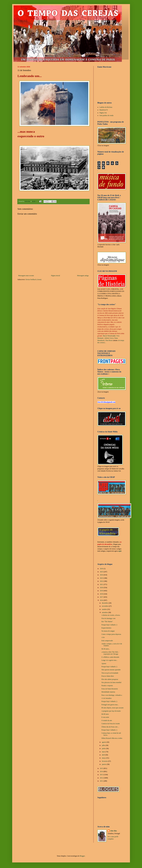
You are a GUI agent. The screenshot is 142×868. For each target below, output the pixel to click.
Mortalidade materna (108, 692)
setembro (105, 612)
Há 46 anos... (106, 649)
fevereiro (105, 761)
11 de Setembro (106, 698)
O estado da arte (107, 720)
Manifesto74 (104, 110)
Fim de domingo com (108, 618)
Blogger (82, 856)
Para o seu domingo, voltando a (112, 695)
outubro (105, 609)
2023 (102, 578)
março (104, 758)
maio (104, 752)
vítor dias (114, 831)
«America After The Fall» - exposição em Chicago (110, 653)
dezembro (105, 603)
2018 (102, 594)
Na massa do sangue (108, 631)
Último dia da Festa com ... (110, 727)
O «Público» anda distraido (110, 657)
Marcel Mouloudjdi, (109, 336)
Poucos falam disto (108, 676)
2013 (102, 775)
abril (103, 755)
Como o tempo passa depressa (111, 634)
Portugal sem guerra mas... (110, 705)
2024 (102, 575)
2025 (102, 572)
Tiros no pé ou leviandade (110, 673)
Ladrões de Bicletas (106, 107)
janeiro (104, 764)
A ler (103, 637)
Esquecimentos (106, 628)
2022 (102, 581)
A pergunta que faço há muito (111, 711)
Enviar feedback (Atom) (34, 279)
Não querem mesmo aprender (111, 670)
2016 (102, 600)
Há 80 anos (105, 714)
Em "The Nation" (107, 622)
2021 (102, 584)
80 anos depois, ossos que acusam (112, 708)
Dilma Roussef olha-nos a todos (112, 738)
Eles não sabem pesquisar (110, 679)
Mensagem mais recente (26, 276)
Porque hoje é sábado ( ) (109, 625)
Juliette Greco (109, 338)
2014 (102, 771)
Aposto (104, 663)
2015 (102, 768)
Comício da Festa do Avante (111, 724)
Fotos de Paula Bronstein (110, 689)
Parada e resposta (107, 686)
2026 (102, 569)
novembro (105, 606)
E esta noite (105, 717)
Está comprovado (107, 641)
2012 (102, 778)
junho (104, 748)
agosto (104, 742)
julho (104, 745)
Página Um (103, 113)
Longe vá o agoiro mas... (109, 660)
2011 (102, 781)
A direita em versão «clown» (111, 615)
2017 (102, 597)
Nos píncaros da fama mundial (111, 682)
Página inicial (56, 276)
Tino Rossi (109, 340)
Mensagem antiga (83, 276)
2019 (102, 591)
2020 (102, 588)
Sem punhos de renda (106, 115)
